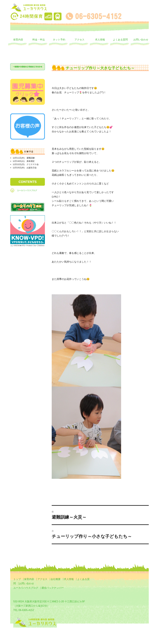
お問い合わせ (141, 40)
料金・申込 (39, 40)
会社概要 (56, 579)
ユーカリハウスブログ (27, 190)
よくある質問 (120, 40)
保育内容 (18, 40)
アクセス (79, 40)
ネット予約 (59, 40)
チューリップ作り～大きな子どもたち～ (100, 68)
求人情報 (100, 40)
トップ (17, 579)
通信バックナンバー (53, 588)
